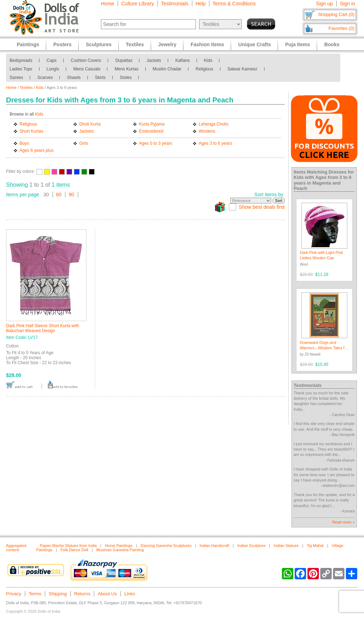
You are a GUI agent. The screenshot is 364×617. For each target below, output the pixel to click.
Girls (84, 143)
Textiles (26, 87)
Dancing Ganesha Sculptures (166, 546)
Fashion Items (207, 44)
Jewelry (167, 44)
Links (130, 594)
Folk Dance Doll (74, 550)
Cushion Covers (86, 60)
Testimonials (175, 4)
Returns (82, 594)
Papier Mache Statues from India (68, 546)
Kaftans (183, 60)
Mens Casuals (87, 69)
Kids (208, 60)
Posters (62, 44)
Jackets (154, 60)
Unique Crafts (255, 44)
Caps (52, 60)
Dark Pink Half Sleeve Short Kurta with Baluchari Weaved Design (42, 328)
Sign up (324, 4)
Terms (35, 594)
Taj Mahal (315, 546)
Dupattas (124, 60)
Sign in (347, 4)
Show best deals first (262, 207)
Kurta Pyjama (152, 124)
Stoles (126, 78)
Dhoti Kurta (90, 124)
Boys (24, 143)
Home (108, 4)
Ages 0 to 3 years (156, 143)
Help (201, 4)
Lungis (53, 69)
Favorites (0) (341, 28)
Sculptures (98, 44)
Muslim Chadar (167, 69)
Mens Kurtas (126, 69)
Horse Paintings (119, 546)
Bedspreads (21, 60)
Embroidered (151, 131)
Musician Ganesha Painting (120, 550)
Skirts (100, 78)
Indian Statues (286, 546)
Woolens (207, 131)
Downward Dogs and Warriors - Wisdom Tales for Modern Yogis (324, 348)
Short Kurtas (31, 131)
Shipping (58, 594)
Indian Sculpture (252, 546)
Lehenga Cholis (213, 124)
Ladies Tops (21, 69)
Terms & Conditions (234, 4)
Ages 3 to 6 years (215, 143)
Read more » (343, 522)
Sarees (16, 78)
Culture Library (138, 4)
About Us (107, 594)
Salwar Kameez (242, 69)
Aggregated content (16, 548)
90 (71, 195)
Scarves (45, 78)
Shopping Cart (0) (336, 14)
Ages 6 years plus (36, 150)
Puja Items (298, 44)
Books (332, 44)
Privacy (14, 594)
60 (59, 195)
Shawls (74, 78)
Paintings (28, 44)
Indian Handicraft (215, 546)
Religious (204, 69)
